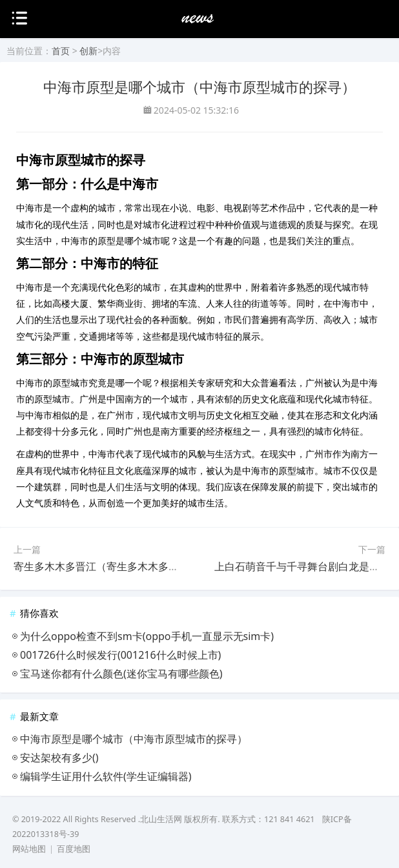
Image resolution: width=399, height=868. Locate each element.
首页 (61, 51)
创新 (88, 51)
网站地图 (29, 849)
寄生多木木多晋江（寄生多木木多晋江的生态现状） (132, 566)
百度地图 (74, 849)
